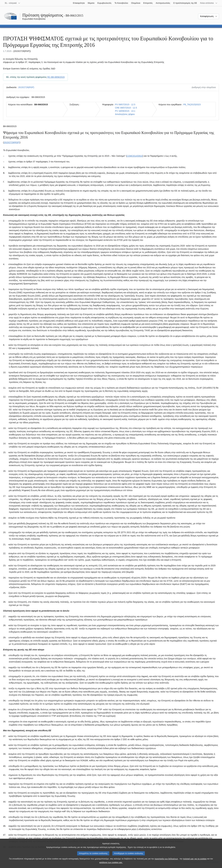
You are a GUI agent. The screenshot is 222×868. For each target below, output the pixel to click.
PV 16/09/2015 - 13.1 (125, 111)
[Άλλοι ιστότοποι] (209, 3)
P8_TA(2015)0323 (192, 105)
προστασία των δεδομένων (166, 862)
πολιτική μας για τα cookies (195, 862)
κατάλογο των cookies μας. (111, 866)
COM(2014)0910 (135, 156)
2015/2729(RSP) (26, 87)
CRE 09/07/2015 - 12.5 (126, 108)
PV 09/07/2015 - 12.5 (125, 105)
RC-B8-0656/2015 (56, 77)
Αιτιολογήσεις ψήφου (125, 114)
